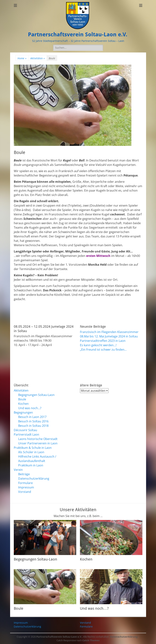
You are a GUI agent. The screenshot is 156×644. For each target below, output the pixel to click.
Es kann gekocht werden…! (98, 345)
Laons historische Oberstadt (38, 439)
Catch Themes (91, 640)
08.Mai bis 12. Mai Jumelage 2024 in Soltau (109, 336)
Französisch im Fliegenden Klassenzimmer (109, 332)
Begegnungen (23, 412)
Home (22, 58)
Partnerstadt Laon (26, 434)
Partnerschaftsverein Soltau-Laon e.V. (78, 34)
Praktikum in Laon (31, 465)
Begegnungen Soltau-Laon (36, 395)
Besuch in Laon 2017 (32, 417)
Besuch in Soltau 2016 (33, 421)
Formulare (25, 483)
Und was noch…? (30, 408)
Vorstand (25, 492)
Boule (22, 399)
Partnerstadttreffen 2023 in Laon (103, 341)
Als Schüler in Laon (31, 452)
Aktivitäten (38, 58)
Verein (18, 470)
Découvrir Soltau (25, 430)
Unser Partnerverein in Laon (38, 443)
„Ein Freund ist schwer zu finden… (103, 350)
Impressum (26, 487)
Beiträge (24, 474)
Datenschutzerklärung (34, 479)
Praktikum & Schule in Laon (33, 448)
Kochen (23, 404)
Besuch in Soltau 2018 (33, 426)
